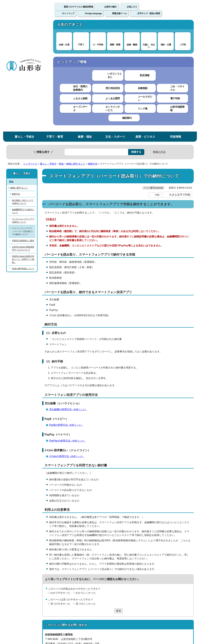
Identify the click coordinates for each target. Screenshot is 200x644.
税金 (61, 53)
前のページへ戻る (157, 562)
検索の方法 (159, 41)
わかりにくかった (86, 488)
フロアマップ (17, 618)
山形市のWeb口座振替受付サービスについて (23, 137)
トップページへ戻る (183, 562)
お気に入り (132, 10)
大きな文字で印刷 (180, 90)
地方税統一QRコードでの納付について (22, 91)
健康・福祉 (85, 25)
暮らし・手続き (25, 25)
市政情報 (175, 25)
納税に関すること (76, 53)
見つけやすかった (60, 499)
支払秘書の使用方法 (69, 305)
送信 (118, 506)
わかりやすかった (60, 488)
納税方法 (93, 53)
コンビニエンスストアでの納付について (23, 109)
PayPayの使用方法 (69, 336)
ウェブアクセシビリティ (103, 571)
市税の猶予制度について (23, 157)
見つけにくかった (86, 499)
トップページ (30, 53)
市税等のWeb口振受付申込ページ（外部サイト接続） (23, 148)
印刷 (157, 90)
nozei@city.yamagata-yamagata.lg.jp (71, 548)
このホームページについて (24, 571)
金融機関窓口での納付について (23, 100)
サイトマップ (134, 571)
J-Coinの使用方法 (68, 352)
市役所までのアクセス (44, 618)
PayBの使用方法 (67, 320)
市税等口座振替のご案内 (23, 129)
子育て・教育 (55, 25)
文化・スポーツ (115, 25)
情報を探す (43, 41)
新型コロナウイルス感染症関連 (78, 10)
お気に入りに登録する (180, 60)
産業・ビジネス (145, 25)
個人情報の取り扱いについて (64, 571)
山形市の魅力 (110, 10)
